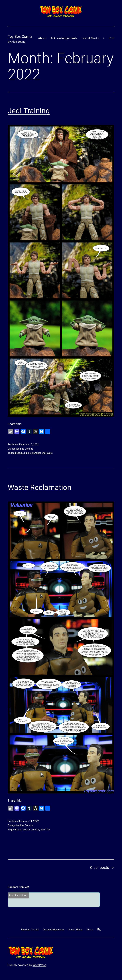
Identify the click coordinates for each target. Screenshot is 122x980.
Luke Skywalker (33, 453)
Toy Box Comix (20, 37)
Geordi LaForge (31, 830)
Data (19, 830)
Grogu (20, 453)
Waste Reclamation (40, 487)
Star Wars (47, 453)
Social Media (90, 38)
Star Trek (45, 830)
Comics (29, 449)
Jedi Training (29, 111)
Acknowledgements (64, 38)
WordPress (39, 965)
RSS (112, 38)
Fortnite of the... (18, 895)
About (42, 38)
